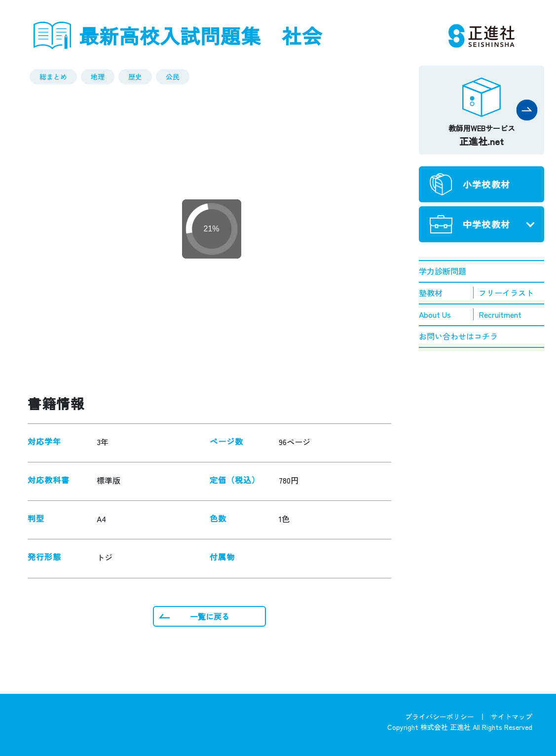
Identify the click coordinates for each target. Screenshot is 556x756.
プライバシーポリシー (440, 717)
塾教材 (431, 293)
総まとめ (53, 76)
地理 (98, 76)
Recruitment (500, 314)
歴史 (135, 76)
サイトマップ (512, 717)
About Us (435, 314)
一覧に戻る (210, 616)
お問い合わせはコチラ (458, 336)
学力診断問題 (443, 271)
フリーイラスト (506, 293)
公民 (173, 76)
